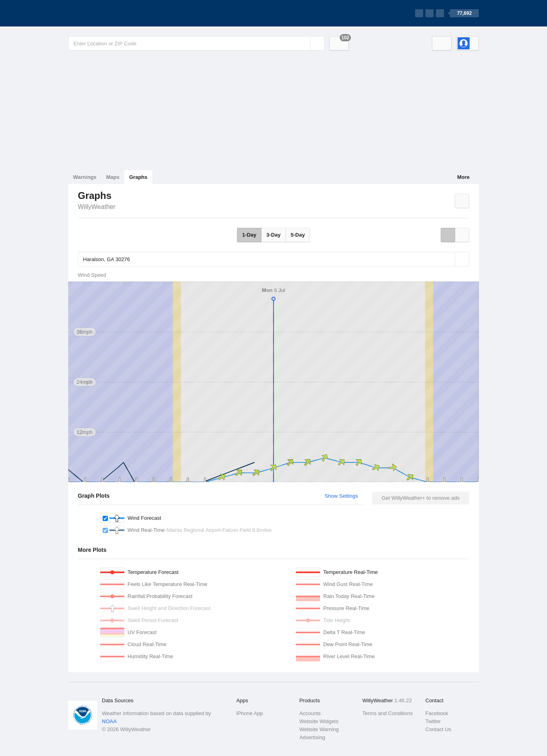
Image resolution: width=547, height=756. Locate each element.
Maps (113, 177)
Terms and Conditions (388, 713)
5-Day (298, 235)
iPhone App (250, 713)
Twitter (433, 721)
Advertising (312, 737)
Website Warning (319, 729)
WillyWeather (97, 207)
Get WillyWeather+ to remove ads (421, 498)
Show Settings (341, 496)
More (463, 177)
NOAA (109, 721)
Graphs (138, 177)
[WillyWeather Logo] (106, 13)
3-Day (273, 235)
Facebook (437, 713)
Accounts (310, 713)
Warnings (85, 177)
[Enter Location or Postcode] (196, 43)
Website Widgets (319, 721)
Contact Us (438, 729)
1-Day (249, 235)
